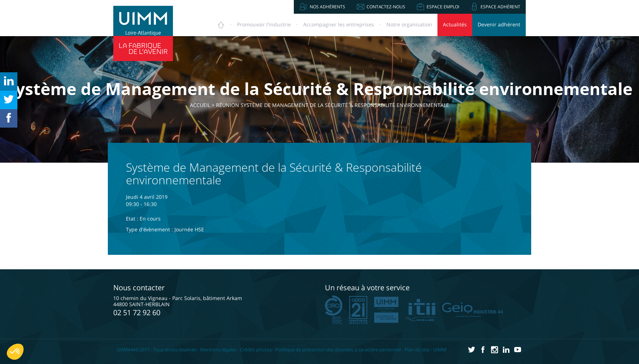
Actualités (455, 24)
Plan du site (417, 350)
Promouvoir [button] (264, 24)
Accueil (204, 105)
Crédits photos (256, 350)
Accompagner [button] (339, 24)
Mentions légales (218, 350)
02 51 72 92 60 (137, 312)
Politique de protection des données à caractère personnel (338, 350)
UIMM (440, 350)
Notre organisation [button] (409, 24)
